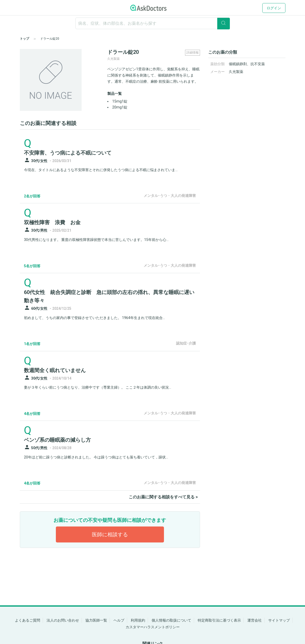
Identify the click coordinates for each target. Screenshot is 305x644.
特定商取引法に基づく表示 (219, 620)
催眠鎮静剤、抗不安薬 (247, 64)
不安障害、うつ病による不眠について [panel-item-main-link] (68, 153)
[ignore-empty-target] (153, 23)
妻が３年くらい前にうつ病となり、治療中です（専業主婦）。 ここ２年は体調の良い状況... (98, 387)
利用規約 (138, 620)
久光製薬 (236, 72)
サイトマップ (279, 620)
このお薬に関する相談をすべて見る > (163, 497)
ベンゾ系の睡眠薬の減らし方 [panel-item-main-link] (57, 440)
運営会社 (255, 620)
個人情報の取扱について (171, 620)
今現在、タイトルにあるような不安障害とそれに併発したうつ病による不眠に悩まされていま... (101, 170)
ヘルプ (119, 620)
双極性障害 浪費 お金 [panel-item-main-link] (52, 222)
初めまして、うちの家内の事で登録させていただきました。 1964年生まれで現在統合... (94, 318)
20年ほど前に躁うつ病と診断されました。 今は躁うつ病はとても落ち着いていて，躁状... (96, 457)
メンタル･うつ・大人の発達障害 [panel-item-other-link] (170, 196)
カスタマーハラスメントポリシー (153, 627)
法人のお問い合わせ (63, 620)
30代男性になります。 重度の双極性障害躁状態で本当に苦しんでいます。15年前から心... (96, 240)
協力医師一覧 (96, 620)
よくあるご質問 (28, 620)
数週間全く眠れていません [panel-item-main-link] (55, 370)
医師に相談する (110, 534)
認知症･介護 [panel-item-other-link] (186, 343)
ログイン (274, 8)
